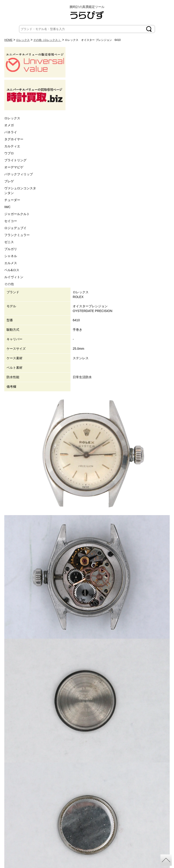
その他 (9, 284)
